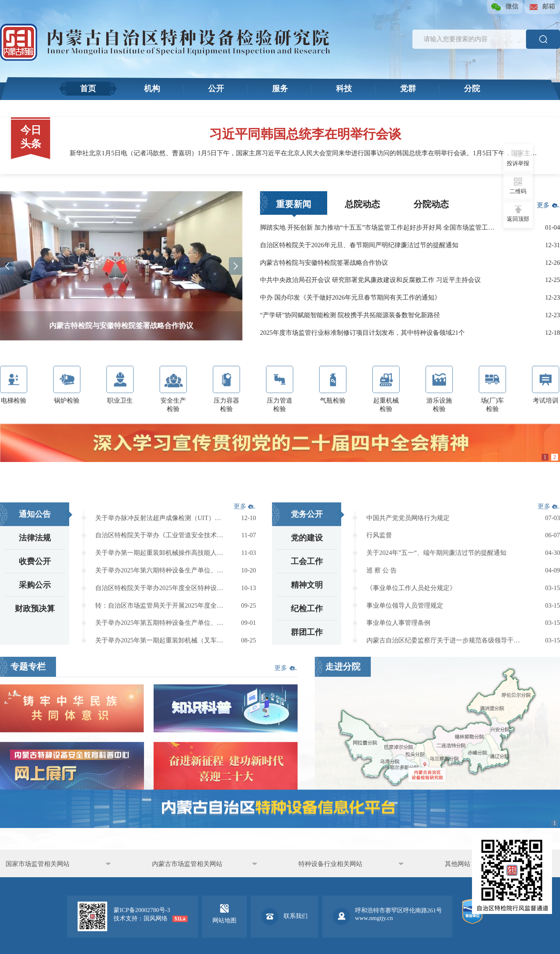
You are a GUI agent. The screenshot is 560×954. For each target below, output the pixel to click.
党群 (408, 88)
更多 (548, 209)
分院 (472, 88)
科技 (344, 88)
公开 (216, 88)
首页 (88, 88)
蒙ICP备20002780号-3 (142, 910)
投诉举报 (518, 158)
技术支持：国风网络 (141, 918)
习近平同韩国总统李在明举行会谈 (305, 134)
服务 (280, 88)
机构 (152, 88)
